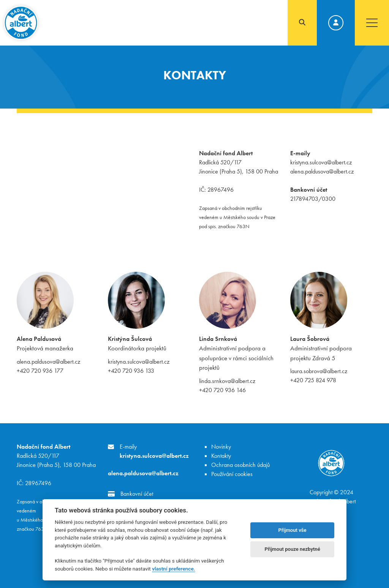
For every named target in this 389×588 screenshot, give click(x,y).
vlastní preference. (173, 569)
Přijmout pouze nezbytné (292, 549)
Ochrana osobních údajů (240, 465)
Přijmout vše (293, 530)
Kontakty (221, 456)
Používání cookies (232, 474)
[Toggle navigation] (372, 23)
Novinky (221, 447)
